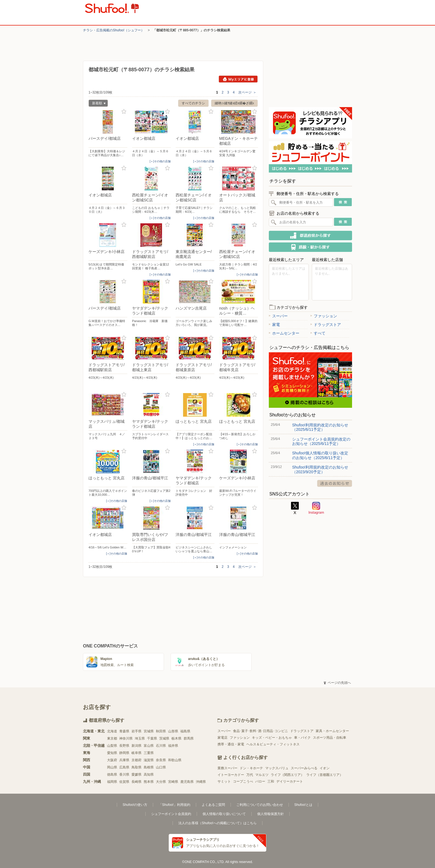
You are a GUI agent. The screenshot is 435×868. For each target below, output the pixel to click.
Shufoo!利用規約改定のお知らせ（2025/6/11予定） (320, 427)
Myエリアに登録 (238, 79)
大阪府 (112, 760)
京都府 (136, 760)
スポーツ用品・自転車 (330, 738)
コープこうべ (243, 781)
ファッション (324, 316)
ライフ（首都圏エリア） (325, 775)
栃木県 (176, 738)
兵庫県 (124, 760)
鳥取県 (136, 767)
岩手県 (136, 731)
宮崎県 (173, 782)
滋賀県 (149, 760)
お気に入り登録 (124, 112)
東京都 (112, 738)
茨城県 (164, 738)
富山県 (149, 746)
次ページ (247, 92)
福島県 (185, 731)
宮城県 (149, 731)
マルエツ (262, 775)
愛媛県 (136, 775)
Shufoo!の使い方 (135, 805)
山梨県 (112, 746)
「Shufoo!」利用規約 (174, 805)
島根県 (149, 767)
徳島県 (112, 775)
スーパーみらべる (304, 768)
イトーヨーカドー (231, 775)
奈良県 (161, 760)
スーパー (278, 316)
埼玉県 (140, 738)
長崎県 (136, 782)
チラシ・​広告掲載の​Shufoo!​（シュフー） (114, 30)
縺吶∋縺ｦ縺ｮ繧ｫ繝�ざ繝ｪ (234, 103)
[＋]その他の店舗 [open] (160, 161)
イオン (325, 768)
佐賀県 (124, 782)
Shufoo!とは (303, 805)
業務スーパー (227, 768)
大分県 (161, 782)
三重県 (149, 753)
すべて (318, 333)
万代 (250, 775)
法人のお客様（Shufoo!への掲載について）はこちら (217, 823)
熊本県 (149, 782)
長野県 (124, 746)
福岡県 (112, 782)
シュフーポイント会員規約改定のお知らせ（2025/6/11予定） (321, 441)
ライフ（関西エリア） (287, 775)
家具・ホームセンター (332, 731)
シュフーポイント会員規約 (171, 814)
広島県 (124, 767)
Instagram (316, 508)
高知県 (149, 775)
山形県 (173, 731)
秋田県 (161, 731)
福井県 (173, 746)
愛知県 (112, 753)
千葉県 (152, 738)
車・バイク (302, 738)
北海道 (112, 731)
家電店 (222, 738)
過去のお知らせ (335, 483)
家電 (274, 325)
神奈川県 (126, 738)
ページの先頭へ (337, 683)
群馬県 (189, 738)
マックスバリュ (277, 768)
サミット (224, 781)
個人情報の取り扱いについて (224, 814)
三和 (271, 781)
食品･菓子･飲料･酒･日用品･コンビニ (261, 731)
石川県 (161, 746)
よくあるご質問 (213, 805)
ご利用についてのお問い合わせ (260, 805)
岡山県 (112, 767)
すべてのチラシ (193, 103)
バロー (260, 781)
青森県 (124, 731)
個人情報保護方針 (270, 814)
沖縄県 (201, 782)
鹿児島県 (187, 782)
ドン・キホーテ (251, 768)
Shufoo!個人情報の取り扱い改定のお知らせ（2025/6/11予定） (320, 455)
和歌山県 (175, 760)
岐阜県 (136, 753)
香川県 (124, 775)
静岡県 (124, 753)
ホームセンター (284, 333)
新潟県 (136, 746)
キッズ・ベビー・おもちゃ (272, 738)
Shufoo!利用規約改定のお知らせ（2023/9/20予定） (320, 469)
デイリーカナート (290, 781)
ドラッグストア (326, 325)
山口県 (161, 767)
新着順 (97, 104)
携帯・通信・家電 (231, 744)
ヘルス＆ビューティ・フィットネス (273, 744)
